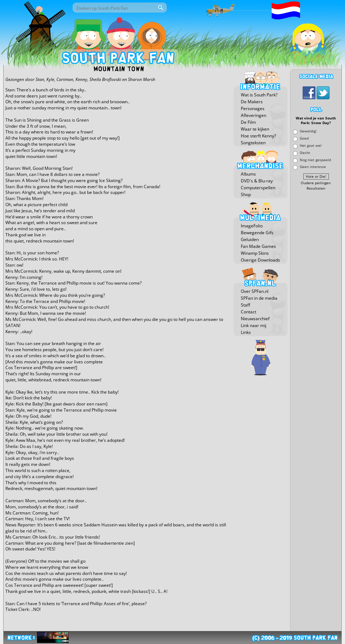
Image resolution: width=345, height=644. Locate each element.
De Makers (252, 102)
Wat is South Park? (259, 95)
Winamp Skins (255, 253)
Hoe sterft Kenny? (258, 136)
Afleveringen (254, 115)
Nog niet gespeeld (315, 160)
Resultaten (316, 188)
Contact (249, 312)
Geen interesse (313, 167)
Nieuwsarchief (255, 319)
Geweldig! (308, 131)
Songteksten (253, 143)
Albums (248, 174)
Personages (253, 108)
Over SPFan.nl (255, 291)
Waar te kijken (255, 129)
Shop (246, 194)
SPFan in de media (259, 298)
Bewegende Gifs (257, 233)
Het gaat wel (311, 145)
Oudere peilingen (316, 183)
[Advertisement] (316, 300)
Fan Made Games (258, 246)
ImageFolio (252, 226)
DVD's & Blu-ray (257, 181)
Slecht (305, 152)
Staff (245, 305)
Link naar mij (254, 325)
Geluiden (250, 239)
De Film (248, 122)
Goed (304, 138)
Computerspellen (258, 188)
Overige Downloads (260, 260)
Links (246, 332)
